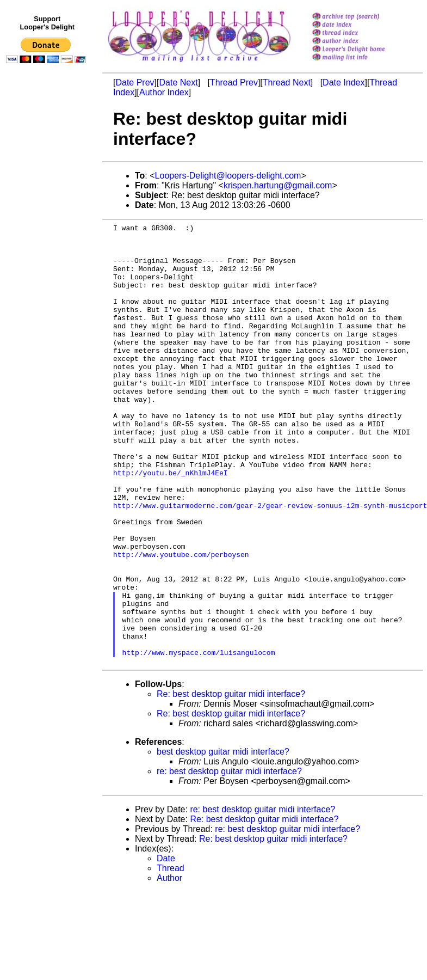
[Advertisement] (48, 292)
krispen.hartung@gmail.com (278, 185)
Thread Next (287, 82)
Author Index (164, 92)
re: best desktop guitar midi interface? (229, 859)
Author (169, 966)
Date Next (178, 82)
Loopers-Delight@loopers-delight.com (228, 176)
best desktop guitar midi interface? (223, 840)
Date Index (344, 82)
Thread (171, 956)
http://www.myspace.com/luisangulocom (199, 739)
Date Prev (135, 82)
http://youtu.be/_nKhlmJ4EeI (171, 523)
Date (166, 947)
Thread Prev (234, 82)
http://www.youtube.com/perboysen (181, 621)
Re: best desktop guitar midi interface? (231, 782)
